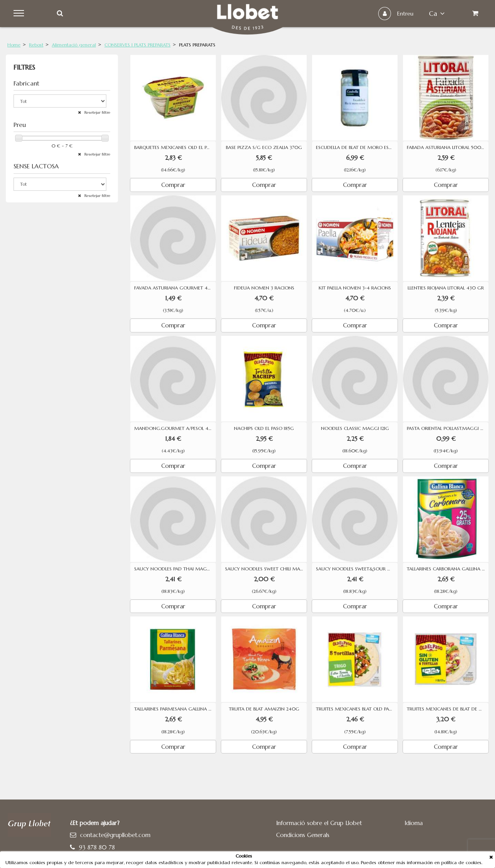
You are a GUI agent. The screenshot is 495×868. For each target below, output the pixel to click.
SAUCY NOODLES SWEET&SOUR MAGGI (357, 569)
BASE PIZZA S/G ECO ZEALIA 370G (264, 147)
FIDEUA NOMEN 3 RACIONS (264, 288)
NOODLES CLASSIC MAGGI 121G (355, 428)
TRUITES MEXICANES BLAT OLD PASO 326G (357, 709)
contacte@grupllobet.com (115, 835)
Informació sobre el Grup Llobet (319, 823)
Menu (20, 14)
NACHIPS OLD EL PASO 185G (264, 428)
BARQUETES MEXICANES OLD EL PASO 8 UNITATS (175, 147)
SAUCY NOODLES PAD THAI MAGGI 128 (175, 569)
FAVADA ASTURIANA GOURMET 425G (175, 288)
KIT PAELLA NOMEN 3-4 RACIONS (355, 288)
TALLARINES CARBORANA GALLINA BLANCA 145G (448, 569)
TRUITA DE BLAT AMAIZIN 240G (264, 709)
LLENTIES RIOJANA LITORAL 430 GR (446, 288)
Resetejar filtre (97, 112)
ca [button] (437, 14)
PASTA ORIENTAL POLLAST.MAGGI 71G (447, 428)
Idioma (414, 823)
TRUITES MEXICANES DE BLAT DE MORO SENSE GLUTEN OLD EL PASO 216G (448, 709)
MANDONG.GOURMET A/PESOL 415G (175, 428)
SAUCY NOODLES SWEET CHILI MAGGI (266, 569)
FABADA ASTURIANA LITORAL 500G (446, 147)
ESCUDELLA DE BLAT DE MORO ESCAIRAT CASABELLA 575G (357, 147)
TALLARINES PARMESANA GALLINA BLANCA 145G (175, 709)
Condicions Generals (303, 835)
